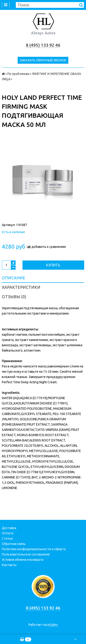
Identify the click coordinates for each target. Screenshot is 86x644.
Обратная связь (14, 544)
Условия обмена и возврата (23, 560)
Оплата (8, 533)
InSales (53, 625)
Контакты (9, 565)
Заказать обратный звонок (43, 60)
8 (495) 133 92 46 (43, 45)
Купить (53, 265)
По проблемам (18, 74)
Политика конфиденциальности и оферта (34, 549)
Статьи (7, 538)
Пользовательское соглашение (26, 554)
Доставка (9, 528)
